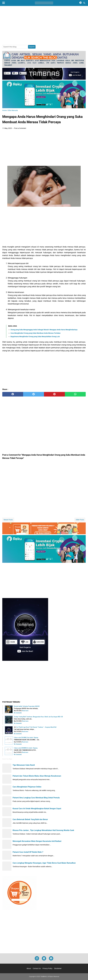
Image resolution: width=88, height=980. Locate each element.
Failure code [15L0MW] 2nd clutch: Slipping (26, 737)
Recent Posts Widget (7, 759)
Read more (25, 711)
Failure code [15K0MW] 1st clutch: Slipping (26, 748)
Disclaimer (58, 968)
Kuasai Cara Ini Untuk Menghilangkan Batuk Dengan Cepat (37, 809)
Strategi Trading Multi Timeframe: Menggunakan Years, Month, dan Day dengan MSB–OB (38, 717)
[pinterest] (54, 394)
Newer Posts (8, 520)
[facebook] (13, 394)
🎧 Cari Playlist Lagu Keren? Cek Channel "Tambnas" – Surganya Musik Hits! (35, 727)
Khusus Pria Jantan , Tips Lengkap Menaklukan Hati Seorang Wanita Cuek (43, 830)
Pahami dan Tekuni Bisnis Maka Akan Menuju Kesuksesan (37, 776)
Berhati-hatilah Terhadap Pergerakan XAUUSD (27, 706)
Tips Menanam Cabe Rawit (24, 765)
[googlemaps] (44, 958)
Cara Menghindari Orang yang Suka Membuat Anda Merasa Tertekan (36, 333)
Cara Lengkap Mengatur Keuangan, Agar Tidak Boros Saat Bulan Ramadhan (44, 863)
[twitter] (34, 394)
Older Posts (80, 520)
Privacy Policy (47, 968)
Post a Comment (20, 128)
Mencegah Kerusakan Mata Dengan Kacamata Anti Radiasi (37, 841)
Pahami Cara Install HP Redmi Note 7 (28, 852)
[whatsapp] (75, 394)
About (29, 968)
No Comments (18, 713)
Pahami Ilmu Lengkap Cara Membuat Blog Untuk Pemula (36, 798)
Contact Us (37, 968)
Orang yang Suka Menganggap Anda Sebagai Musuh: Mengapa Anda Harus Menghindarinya (44, 330)
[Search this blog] (84, 3)
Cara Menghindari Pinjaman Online (27, 787)
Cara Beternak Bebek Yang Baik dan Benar (30, 819)
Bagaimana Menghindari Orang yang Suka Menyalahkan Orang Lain (35, 337)
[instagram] (37, 958)
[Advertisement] (44, 25)
